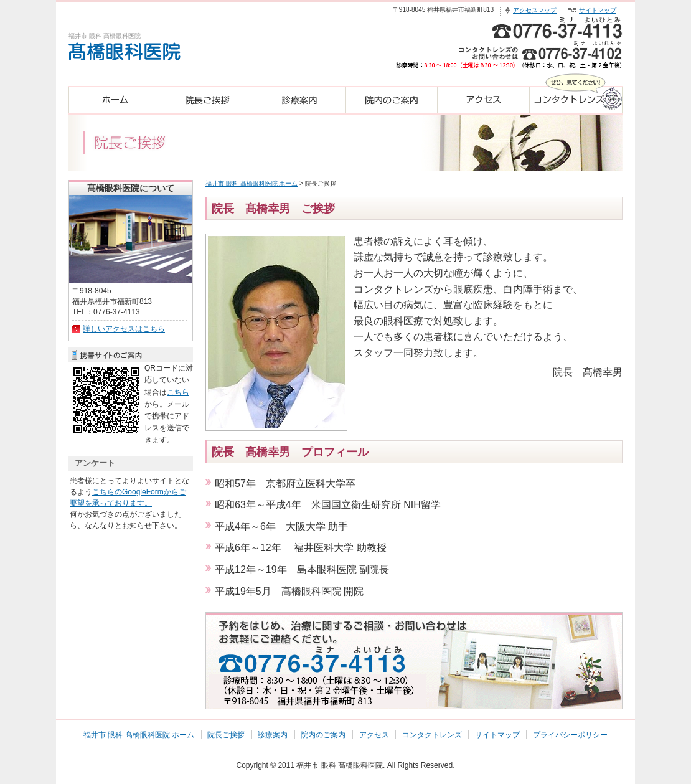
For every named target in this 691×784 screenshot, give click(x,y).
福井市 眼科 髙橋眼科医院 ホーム (251, 183)
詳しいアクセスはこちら (124, 329)
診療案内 (273, 735)
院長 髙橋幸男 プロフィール (290, 452)
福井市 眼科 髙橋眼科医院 (340, 765)
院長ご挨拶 (226, 735)
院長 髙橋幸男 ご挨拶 (273, 209)
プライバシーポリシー (570, 735)
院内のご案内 (323, 735)
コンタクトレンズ (432, 735)
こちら (178, 392)
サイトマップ (598, 10)
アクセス (374, 735)
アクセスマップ (535, 10)
